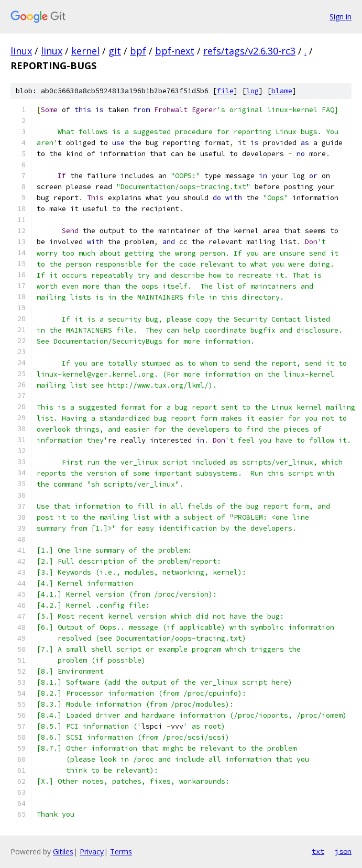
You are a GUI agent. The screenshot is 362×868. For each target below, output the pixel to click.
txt (318, 851)
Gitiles (63, 851)
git (115, 51)
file (225, 91)
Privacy (92, 851)
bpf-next (175, 51)
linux (21, 51)
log (253, 91)
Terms (121, 851)
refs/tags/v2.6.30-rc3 (249, 51)
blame (282, 91)
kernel (85, 51)
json (343, 851)
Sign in (341, 17)
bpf (138, 51)
